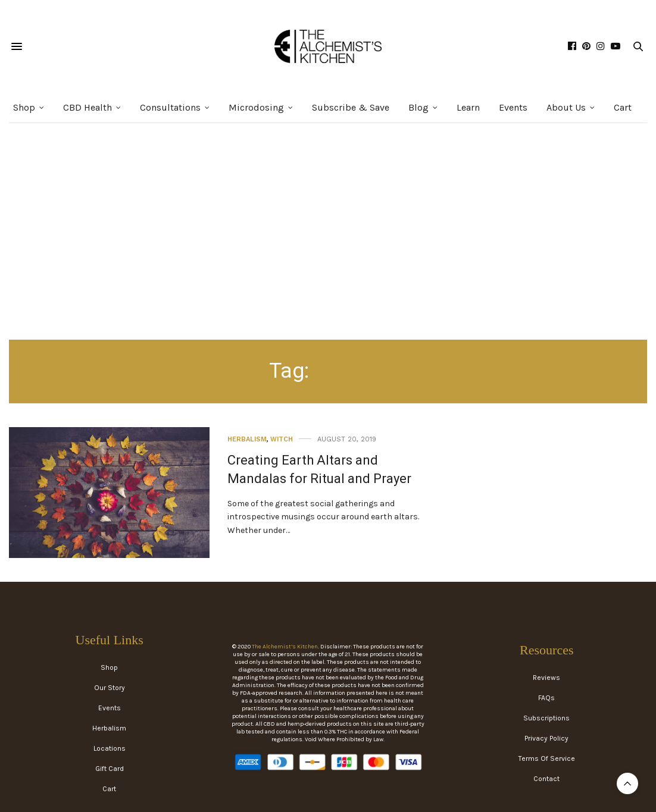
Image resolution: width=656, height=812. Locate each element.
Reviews (546, 678)
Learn (468, 107)
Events (513, 107)
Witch (282, 439)
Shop (24, 107)
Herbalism (247, 439)
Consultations (170, 107)
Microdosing (256, 107)
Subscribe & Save (351, 107)
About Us (566, 107)
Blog (418, 107)
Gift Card (110, 769)
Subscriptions (546, 718)
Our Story (110, 688)
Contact (546, 779)
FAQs (546, 698)
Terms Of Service (547, 758)
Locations (110, 748)
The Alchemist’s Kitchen (285, 647)
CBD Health (88, 107)
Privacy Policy (546, 738)
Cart (623, 107)
